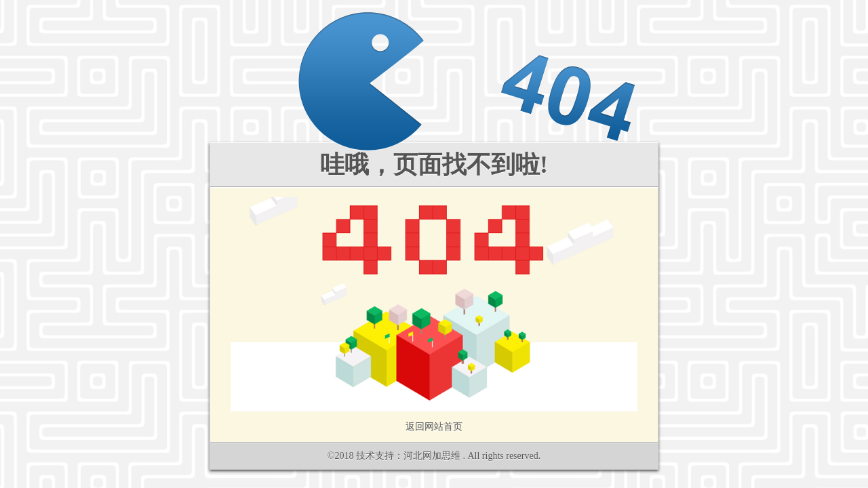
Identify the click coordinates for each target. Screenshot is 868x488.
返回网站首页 (434, 427)
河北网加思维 (432, 456)
